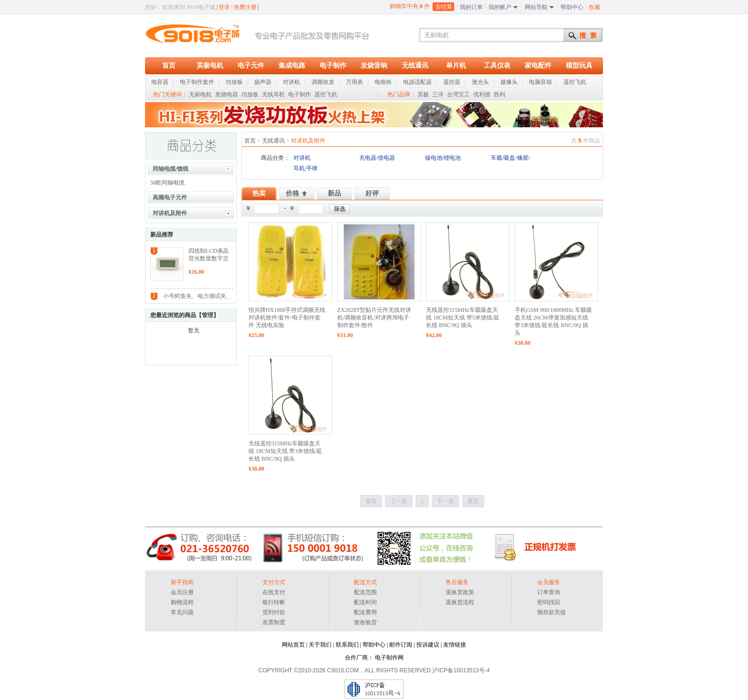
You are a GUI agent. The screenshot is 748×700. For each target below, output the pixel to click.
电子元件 (251, 66)
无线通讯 (415, 66)
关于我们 (320, 645)
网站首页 (293, 645)
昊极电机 (210, 66)
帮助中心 (572, 7)
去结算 (444, 7)
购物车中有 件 (410, 6)
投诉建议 (428, 645)
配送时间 (365, 602)
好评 (372, 193)
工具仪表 (497, 66)
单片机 (456, 66)
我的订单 (471, 7)
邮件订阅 (401, 645)
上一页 (399, 501)
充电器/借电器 (377, 158)
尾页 (473, 501)
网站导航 (536, 7)
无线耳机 (273, 94)
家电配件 (538, 66)
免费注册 (245, 7)
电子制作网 (389, 658)
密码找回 (549, 602)
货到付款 (274, 612)
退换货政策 (460, 592)
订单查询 (549, 592)
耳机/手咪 (306, 168)
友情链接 (455, 645)
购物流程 (182, 602)
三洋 (438, 94)
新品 (334, 193)
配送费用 (365, 612)
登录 (224, 7)
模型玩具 (579, 66)
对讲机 (302, 158)
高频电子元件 (170, 197)
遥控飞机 (326, 94)
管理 (208, 315)
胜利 (499, 94)
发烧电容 (227, 94)
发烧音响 (374, 66)
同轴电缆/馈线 (171, 169)
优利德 (482, 94)
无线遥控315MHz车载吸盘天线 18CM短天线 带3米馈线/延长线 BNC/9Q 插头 (285, 451)
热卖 (259, 193)
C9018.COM (343, 670)
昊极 (423, 94)
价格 (292, 193)
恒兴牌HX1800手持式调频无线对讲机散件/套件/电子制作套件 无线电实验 (287, 318)
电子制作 (333, 66)
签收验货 (365, 622)
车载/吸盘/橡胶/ (510, 158)
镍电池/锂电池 (443, 158)
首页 (169, 66)
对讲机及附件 (170, 213)
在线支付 (274, 592)
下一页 (446, 501)
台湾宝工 (458, 94)
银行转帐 (274, 602)
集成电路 (292, 66)
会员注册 (182, 592)
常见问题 (182, 612)
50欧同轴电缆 (167, 183)
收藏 (594, 7)
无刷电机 (200, 94)
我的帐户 (500, 7)
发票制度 (274, 622)
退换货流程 (460, 602)
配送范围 (365, 592)
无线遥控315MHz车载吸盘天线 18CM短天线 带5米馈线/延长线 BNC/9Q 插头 (463, 318)
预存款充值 (551, 612)
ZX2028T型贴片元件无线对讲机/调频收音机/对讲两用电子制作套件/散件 (374, 318)
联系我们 (347, 645)
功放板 (250, 94)
